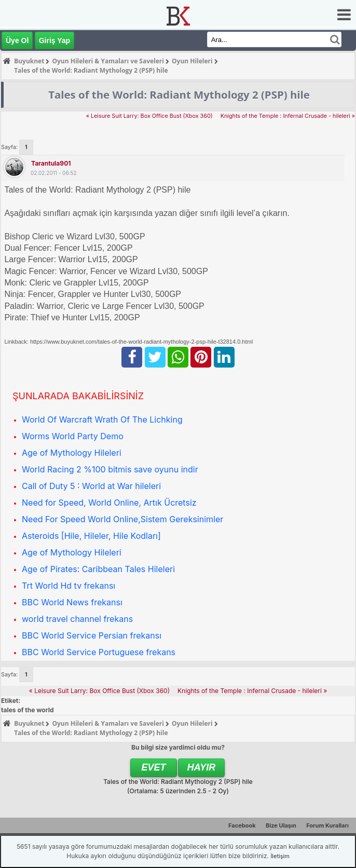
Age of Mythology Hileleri (72, 453)
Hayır (202, 767)
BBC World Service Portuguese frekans (99, 652)
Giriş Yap (54, 40)
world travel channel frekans (77, 619)
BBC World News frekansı (72, 602)
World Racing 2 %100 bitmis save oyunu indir (110, 469)
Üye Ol (17, 40)
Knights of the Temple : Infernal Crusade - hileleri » (288, 116)
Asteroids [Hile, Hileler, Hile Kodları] (91, 536)
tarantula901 (51, 163)
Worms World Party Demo (73, 436)
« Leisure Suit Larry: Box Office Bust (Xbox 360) (149, 116)
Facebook (242, 825)
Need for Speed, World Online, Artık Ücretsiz (109, 503)
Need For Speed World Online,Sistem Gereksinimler (122, 519)
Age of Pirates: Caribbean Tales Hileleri (98, 569)
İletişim (280, 856)
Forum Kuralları (327, 825)
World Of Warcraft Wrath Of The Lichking (102, 419)
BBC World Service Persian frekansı (92, 635)
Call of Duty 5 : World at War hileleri (91, 486)
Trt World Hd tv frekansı (69, 586)
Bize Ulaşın (281, 825)
